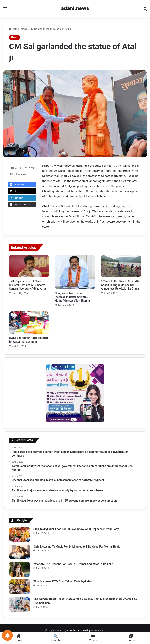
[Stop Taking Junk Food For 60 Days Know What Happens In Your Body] (20, 534)
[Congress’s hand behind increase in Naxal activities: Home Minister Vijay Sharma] (75, 272)
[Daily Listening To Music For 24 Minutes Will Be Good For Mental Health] (20, 552)
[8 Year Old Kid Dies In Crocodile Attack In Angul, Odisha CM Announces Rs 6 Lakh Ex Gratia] (121, 266)
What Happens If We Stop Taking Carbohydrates (63, 581)
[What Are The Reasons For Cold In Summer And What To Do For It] (20, 569)
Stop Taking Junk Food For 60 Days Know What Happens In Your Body (76, 529)
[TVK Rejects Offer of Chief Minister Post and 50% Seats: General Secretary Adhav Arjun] (29, 266)
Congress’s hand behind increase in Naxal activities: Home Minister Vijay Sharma (72, 297)
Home (14, 29)
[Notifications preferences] (7, 635)
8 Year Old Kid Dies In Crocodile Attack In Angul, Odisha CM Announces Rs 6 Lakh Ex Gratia (120, 285)
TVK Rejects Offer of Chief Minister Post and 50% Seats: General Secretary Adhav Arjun (28, 285)
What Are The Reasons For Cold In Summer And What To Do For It (73, 564)
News (24, 29)
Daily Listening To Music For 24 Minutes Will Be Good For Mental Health (77, 547)
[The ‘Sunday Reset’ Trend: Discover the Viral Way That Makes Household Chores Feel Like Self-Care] (20, 604)
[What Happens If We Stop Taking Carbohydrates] (20, 587)
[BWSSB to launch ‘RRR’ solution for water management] (29, 323)
